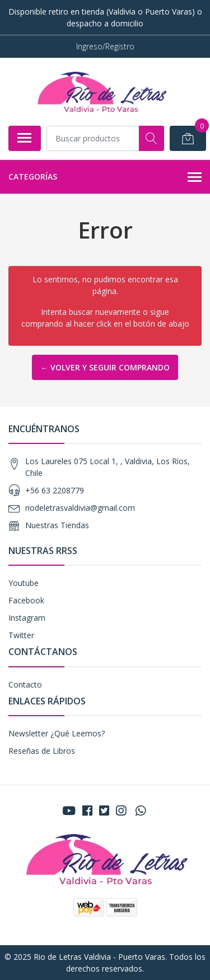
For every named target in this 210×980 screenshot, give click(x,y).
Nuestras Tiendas (57, 525)
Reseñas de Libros (42, 751)
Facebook (26, 600)
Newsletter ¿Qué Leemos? (57, 733)
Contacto (25, 684)
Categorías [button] (105, 177)
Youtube (24, 583)
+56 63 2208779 (55, 490)
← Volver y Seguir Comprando (105, 367)
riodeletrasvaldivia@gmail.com (80, 508)
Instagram (27, 618)
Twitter (21, 635)
